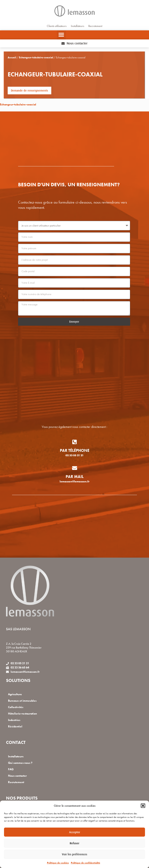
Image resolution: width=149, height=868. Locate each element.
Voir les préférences (74, 854)
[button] (143, 806)
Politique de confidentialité (86, 863)
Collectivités (16, 707)
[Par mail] (75, 468)
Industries (14, 720)
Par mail (75, 477)
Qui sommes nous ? (20, 763)
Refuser (74, 843)
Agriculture (15, 694)
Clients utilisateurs (57, 26)
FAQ (11, 769)
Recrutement (95, 26)
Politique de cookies (58, 863)
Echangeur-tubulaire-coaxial (29, 58)
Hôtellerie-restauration (22, 714)
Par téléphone (75, 450)
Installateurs (78, 26)
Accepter (75, 832)
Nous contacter (17, 776)
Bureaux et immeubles (22, 701)
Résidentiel (15, 726)
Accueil (5, 58)
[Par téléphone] (75, 442)
